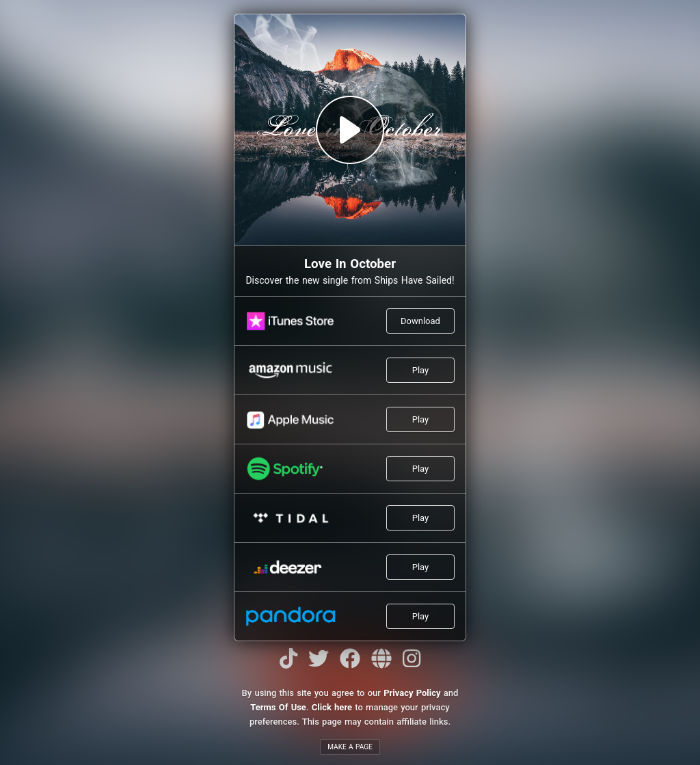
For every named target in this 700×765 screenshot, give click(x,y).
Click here (332, 707)
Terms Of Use (278, 707)
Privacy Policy (412, 693)
